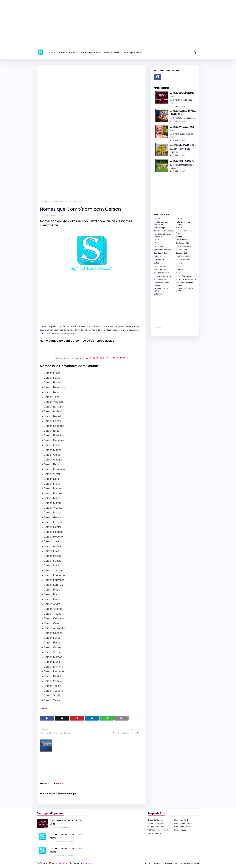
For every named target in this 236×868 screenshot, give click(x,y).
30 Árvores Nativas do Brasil (183, 145)
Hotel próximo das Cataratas (162, 223)
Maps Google (160, 227)
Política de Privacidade (158, 830)
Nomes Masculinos (183, 823)
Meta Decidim (160, 269)
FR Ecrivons (159, 246)
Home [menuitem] (52, 53)
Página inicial (46, 201)
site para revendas (162, 311)
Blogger (179, 236)
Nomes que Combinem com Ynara (66, 850)
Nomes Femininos (156, 823)
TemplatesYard (61, 863)
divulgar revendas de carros (157, 311)
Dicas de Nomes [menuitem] (112, 53)
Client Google (164, 322)
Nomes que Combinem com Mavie (66, 836)
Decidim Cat (181, 253)
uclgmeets (181, 266)
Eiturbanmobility (183, 246)
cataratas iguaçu (163, 328)
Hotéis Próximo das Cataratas (163, 235)
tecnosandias (160, 266)
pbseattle (180, 269)
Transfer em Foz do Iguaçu (184, 289)
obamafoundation (184, 276)
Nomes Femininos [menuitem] (68, 53)
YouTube (163, 322)
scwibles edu (160, 279)
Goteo (157, 263)
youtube (154, 328)
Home (147, 863)
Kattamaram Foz (175, 328)
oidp (178, 273)
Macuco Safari (174, 328)
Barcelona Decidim (163, 250)
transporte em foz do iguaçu (185, 284)
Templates (87, 863)
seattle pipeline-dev (163, 276)
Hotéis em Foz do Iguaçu (162, 284)
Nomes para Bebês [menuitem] (133, 53)
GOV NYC (180, 219)
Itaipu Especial (177, 328)
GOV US (157, 219)
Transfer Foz (181, 250)
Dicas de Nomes (155, 820)
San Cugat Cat (160, 253)
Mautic (179, 263)
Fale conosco (180, 830)
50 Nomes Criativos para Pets (183, 161)
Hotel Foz (180, 227)
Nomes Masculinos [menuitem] (90, 53)
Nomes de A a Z (181, 820)
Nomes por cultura (183, 827)
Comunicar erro (155, 833)
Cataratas (158, 294)
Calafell (157, 256)
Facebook (158, 863)
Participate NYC (183, 240)
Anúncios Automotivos (186, 279)
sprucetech (159, 260)
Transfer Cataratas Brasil (184, 232)
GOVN (156, 240)
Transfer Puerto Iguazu (164, 231)
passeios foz (176, 316)
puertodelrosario (162, 273)
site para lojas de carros (155, 311)
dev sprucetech (183, 260)
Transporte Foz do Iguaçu (172, 328)
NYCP (156, 243)
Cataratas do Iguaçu (178, 328)
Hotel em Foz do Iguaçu (183, 223)
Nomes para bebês (157, 827)
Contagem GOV (182, 243)
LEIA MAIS (182, 106)
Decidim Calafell (183, 256)
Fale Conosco (171, 863)
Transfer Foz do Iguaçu (170, 328)
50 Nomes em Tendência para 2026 (67, 822)
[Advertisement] (90, 26)
